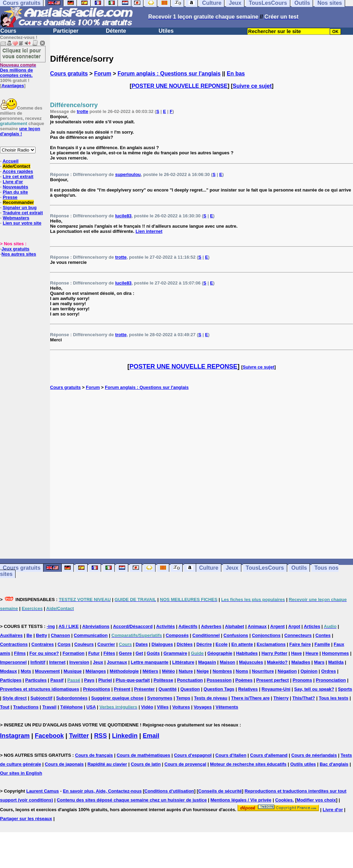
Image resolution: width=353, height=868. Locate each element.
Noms (242, 671)
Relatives (248, 689)
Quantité (168, 689)
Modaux (8, 671)
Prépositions (97, 689)
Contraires (43, 644)
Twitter (79, 736)
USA (91, 707)
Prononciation (331, 680)
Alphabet (235, 626)
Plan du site (15, 192)
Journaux (117, 662)
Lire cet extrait (18, 177)
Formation (73, 653)
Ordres (329, 671)
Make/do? (277, 662)
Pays (89, 680)
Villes (163, 707)
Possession (219, 680)
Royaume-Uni (276, 689)
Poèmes (244, 680)
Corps (64, 644)
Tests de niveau (211, 698)
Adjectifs (188, 626)
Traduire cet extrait (23, 213)
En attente (242, 644)
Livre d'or (13, 182)
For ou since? (44, 653)
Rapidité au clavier (107, 764)
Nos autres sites (19, 254)
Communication (91, 635)
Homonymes (335, 653)
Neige (203, 671)
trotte (83, 111)
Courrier (106, 644)
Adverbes (211, 626)
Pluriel (105, 680)
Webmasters (16, 218)
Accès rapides (18, 171)
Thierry (281, 698)
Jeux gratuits (15, 249)
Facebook (49, 736)
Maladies (301, 662)
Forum (103, 74)
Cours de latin (146, 764)
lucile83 (123, 216)
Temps (183, 698)
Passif (57, 680)
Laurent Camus (43, 791)
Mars (319, 662)
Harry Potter (274, 653)
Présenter (144, 689)
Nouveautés (16, 187)
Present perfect (273, 680)
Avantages (13, 86)
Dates (142, 644)
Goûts (153, 653)
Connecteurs (298, 635)
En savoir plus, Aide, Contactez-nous (102, 791)
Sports (345, 689)
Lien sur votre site (22, 223)
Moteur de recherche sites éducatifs (248, 764)
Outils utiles (303, 764)
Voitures (181, 707)
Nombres (222, 671)
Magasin (207, 662)
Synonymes (160, 698)
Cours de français (94, 755)
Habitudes (247, 653)
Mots (26, 671)
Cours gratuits (69, 74)
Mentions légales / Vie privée (241, 800)
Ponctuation (190, 680)
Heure (312, 653)
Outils (299, 568)
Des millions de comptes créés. (18, 70)
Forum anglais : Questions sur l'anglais (169, 74)
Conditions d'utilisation (169, 791)
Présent (122, 689)
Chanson (61, 635)
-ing (51, 626)
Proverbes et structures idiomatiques (40, 689)
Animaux (257, 626)
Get (139, 653)
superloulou (128, 174)
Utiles (166, 31)
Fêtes (109, 653)
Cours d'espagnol (193, 755)
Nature (186, 671)
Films (20, 653)
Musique (73, 671)
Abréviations (96, 626)
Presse (10, 197)
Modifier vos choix (316, 800)
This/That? (304, 698)
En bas (236, 74)
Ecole (221, 644)
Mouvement (47, 671)
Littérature (183, 662)
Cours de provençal (185, 764)
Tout (5, 707)
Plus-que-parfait (133, 680)
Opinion (309, 671)
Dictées (185, 644)
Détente (116, 31)
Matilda (336, 662)
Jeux (232, 568)
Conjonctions (266, 635)
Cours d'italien (231, 755)
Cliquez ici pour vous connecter (22, 53)
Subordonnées (72, 698)
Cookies (284, 800)
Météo (169, 671)
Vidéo (147, 707)
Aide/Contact (16, 166)
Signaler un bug (20, 208)
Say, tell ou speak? (314, 689)
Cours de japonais (64, 764)
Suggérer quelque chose (118, 698)
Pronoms (302, 680)
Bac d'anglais (334, 764)
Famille (322, 644)
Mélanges (96, 671)
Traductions (26, 707)
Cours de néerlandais (314, 755)
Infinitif (38, 662)
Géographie (220, 653)
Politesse (163, 680)
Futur (94, 653)
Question (190, 689)
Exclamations (271, 644)
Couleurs (84, 644)
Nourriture (263, 671)
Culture (209, 568)
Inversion (79, 662)
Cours (8, 31)
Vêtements (227, 707)
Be (29, 635)
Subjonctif (41, 698)
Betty (42, 635)
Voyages (203, 707)
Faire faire (300, 644)
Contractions (14, 644)
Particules (36, 680)
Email (151, 736)
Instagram (15, 736)
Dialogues (162, 644)
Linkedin (125, 736)
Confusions (236, 635)
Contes (323, 635)
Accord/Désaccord (133, 626)
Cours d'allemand (269, 755)
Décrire (204, 644)
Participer (66, 31)
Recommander (18, 202)
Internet (57, 662)
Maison (228, 662)
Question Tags (219, 689)
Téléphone (72, 707)
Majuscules (251, 662)
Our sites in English (21, 773)
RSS (100, 736)
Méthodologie (124, 671)
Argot (294, 626)
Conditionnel (206, 635)
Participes (11, 680)
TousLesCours (265, 568)
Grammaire (175, 653)
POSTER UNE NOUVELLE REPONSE (180, 86)
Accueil (10, 161)
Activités (165, 626)
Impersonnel (13, 662)
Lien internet (149, 231)
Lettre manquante (150, 662)
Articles (312, 626)
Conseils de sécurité (220, 791)
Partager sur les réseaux (26, 819)
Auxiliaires (11, 635)
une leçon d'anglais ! (20, 131)
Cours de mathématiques (143, 755)
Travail (49, 707)
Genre (125, 653)
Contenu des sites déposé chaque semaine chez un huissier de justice (132, 800)
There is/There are (250, 698)
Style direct (14, 698)
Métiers (150, 671)
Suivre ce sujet (252, 86)
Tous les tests (334, 698)
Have (296, 653)
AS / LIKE (69, 626)
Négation (287, 671)
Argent (278, 626)
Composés (177, 635)
